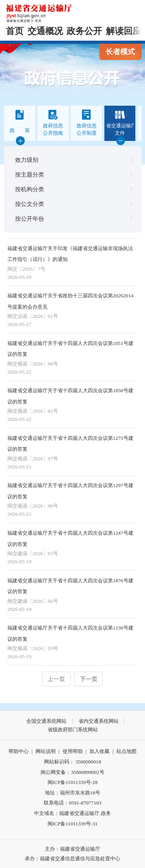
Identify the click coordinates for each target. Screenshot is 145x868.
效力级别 (72, 160)
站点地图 (126, 751)
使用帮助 (73, 751)
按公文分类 (72, 204)
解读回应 (124, 31)
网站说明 (46, 751)
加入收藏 (99, 751)
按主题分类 (72, 175)
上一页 (56, 679)
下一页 (89, 679)
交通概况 (45, 31)
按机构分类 (72, 189)
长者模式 (120, 52)
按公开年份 (72, 219)
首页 (15, 31)
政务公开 (84, 31)
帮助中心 (19, 751)
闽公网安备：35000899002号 (72, 772)
